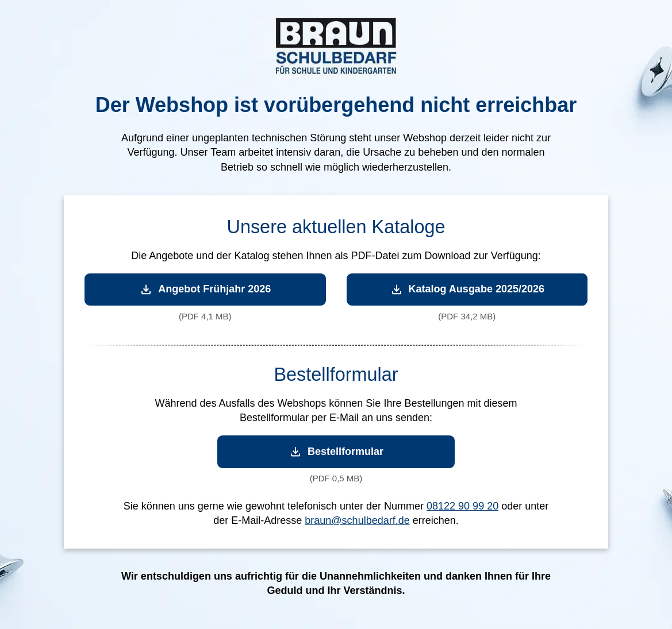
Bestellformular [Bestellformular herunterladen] (336, 452)
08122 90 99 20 (462, 506)
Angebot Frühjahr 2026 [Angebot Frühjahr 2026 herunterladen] (205, 289)
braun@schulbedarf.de (357, 520)
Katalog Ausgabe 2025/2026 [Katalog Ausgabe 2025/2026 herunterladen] (467, 289)
